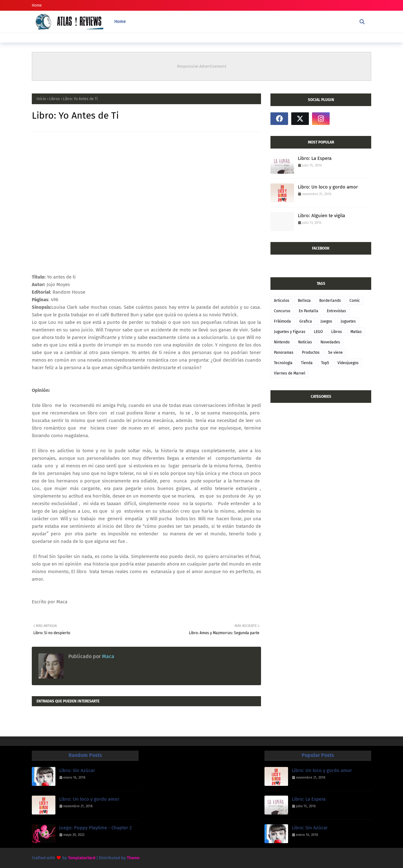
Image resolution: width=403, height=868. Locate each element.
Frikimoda (282, 321)
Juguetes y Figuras (290, 332)
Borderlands (330, 301)
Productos (311, 352)
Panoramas (284, 352)
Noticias (305, 342)
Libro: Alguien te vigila (321, 216)
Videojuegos (348, 363)
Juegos (326, 321)
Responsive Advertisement (202, 66)
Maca (108, 656)
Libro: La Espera (315, 158)
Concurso (282, 311)
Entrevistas (336, 311)
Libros (54, 99)
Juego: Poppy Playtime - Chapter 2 (95, 828)
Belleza (304, 301)
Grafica (306, 321)
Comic (355, 301)
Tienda (307, 363)
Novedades (330, 342)
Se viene (335, 352)
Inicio (41, 99)
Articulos (282, 301)
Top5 (325, 363)
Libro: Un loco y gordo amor (328, 187)
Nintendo (282, 342)
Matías (356, 332)
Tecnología (283, 363)
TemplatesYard (82, 858)
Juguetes (348, 321)
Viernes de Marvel (290, 373)
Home (37, 5)
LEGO (318, 332)
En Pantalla (309, 311)
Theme (133, 858)
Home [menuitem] (120, 22)
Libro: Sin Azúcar (77, 770)
